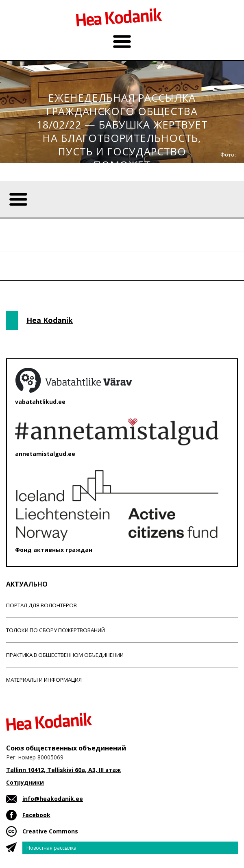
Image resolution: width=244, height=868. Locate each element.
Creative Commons (50, 831)
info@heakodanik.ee (53, 799)
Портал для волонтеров (41, 605)
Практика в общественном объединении (65, 655)
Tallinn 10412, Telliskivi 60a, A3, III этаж (63, 770)
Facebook (36, 815)
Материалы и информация (44, 680)
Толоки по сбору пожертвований (56, 630)
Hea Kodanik (50, 320)
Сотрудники (25, 782)
